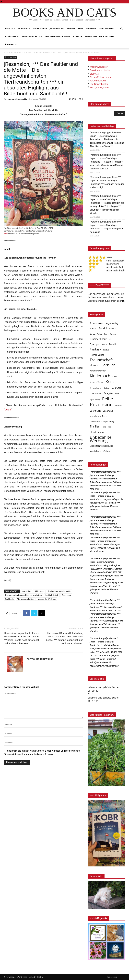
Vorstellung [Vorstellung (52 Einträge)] (96, 451)
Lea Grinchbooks (99, 84)
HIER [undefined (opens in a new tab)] (6, 234)
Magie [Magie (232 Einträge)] (108, 393)
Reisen (78, 36)
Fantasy (71, 29)
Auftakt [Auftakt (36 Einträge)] (93, 329)
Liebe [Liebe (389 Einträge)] (116, 387)
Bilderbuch (39, 591)
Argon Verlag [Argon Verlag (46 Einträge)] (112, 323)
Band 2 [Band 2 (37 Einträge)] (112, 329)
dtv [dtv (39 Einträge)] (110, 339)
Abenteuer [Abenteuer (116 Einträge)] (97, 323)
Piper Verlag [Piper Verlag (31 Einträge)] (95, 400)
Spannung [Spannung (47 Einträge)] (108, 411)
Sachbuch (9, 599)
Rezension (66, 595)
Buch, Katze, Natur (100, 87)
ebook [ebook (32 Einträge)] (104, 344)
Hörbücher (24, 29)
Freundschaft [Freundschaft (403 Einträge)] (101, 360)
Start (6, 53)
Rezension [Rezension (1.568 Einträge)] (101, 405)
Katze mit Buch (98, 81)
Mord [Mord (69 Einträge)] (118, 393)
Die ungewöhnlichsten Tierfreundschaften (24, 595)
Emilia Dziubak (52, 595)
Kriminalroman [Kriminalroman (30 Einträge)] (96, 388)
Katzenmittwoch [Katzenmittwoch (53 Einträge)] (98, 371)
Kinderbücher (40, 29)
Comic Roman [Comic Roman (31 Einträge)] (110, 334)
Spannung (91, 29)
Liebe (81, 29)
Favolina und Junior (100, 70)
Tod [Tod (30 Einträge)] (110, 427)
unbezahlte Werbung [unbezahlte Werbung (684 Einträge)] (101, 439)
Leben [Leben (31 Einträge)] (107, 388)
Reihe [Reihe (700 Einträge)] (107, 399)
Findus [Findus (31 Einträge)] (106, 350)
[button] (121, 29)
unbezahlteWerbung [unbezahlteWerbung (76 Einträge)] (102, 446)
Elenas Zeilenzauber (100, 77)
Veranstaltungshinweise (58, 36)
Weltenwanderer (99, 67)
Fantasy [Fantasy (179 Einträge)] (95, 349)
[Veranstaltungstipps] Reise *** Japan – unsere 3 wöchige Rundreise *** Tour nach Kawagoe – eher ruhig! (107, 182)
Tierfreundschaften (26, 599)
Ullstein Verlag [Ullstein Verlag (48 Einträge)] (97, 432)
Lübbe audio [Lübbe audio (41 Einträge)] (96, 394)
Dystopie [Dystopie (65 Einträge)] (95, 344)
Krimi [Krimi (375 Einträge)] (110, 382)
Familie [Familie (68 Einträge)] (113, 344)
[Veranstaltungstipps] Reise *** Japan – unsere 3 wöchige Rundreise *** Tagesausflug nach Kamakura (107, 227)
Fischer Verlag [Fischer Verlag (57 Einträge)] (97, 355)
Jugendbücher (57, 29)
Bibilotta (94, 74)
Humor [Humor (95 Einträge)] (94, 365)
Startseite (10, 29)
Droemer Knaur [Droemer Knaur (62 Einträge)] (98, 339)
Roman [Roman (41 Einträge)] (118, 406)
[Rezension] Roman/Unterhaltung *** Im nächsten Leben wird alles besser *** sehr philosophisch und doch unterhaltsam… (65, 638)
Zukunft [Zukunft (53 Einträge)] (107, 451)
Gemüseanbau (12, 36)
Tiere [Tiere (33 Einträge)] (104, 427)
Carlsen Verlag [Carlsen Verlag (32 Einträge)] (96, 334)
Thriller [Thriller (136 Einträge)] (95, 426)
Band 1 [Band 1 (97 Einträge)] (103, 328)
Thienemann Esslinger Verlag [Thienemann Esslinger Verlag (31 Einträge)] (102, 421)
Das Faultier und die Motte (59, 591)
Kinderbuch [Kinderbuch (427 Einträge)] (100, 376)
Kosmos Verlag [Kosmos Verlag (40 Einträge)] (97, 382)
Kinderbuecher (18, 53)
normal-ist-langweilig (17, 99)
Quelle (8, 410)
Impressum (112, 977)
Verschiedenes (107, 29)
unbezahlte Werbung (47, 599)
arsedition (26, 591)
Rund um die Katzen (32, 36)
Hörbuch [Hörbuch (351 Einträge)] (108, 365)
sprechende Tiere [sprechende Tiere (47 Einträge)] (98, 416)
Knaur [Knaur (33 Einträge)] (115, 376)
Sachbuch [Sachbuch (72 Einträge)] (95, 411)
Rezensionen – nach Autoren (99, 36)
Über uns (11, 44)
